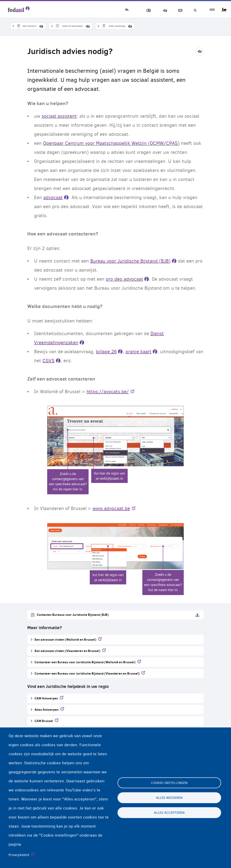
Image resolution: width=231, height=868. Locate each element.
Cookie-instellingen (169, 783)
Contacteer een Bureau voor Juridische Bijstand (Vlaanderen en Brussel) (87, 673)
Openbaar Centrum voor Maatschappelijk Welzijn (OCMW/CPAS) (111, 143)
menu (212, 10)
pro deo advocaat (124, 279)
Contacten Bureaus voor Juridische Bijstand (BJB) (73, 615)
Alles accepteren (169, 813)
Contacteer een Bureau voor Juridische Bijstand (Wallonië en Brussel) (85, 662)
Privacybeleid (19, 855)
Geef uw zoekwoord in (195, 11)
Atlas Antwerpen (47, 709)
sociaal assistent (59, 116)
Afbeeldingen (148, 11)
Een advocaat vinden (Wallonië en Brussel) (65, 639)
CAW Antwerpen (46, 698)
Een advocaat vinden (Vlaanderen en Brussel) (67, 651)
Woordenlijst (179, 11)
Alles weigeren (169, 798)
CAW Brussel (44, 721)
